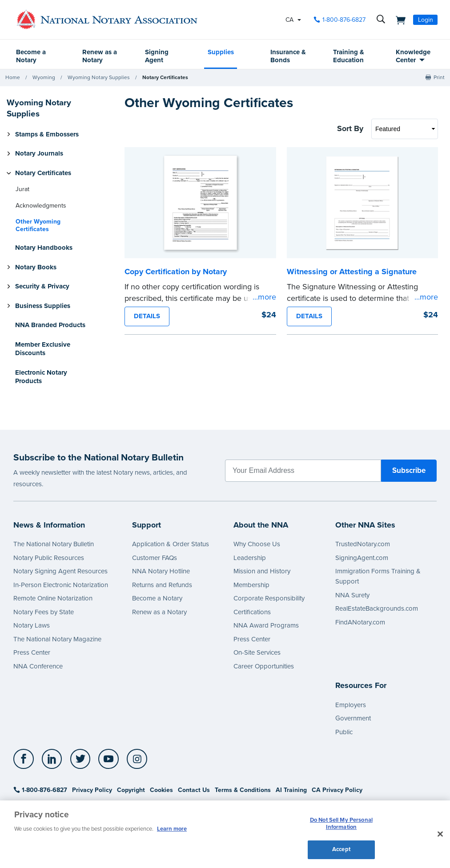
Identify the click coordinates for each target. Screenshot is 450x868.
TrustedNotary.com (363, 544)
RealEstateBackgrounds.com (377, 608)
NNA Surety (352, 595)
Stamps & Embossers (47, 134)
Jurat (22, 189)
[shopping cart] (398, 20)
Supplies (221, 52)
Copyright (131, 790)
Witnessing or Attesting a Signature (352, 272)
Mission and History (262, 571)
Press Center (32, 652)
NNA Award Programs (266, 625)
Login (426, 20)
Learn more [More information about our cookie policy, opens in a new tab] (172, 829)
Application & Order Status (171, 544)
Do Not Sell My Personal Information (341, 824)
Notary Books (36, 267)
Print (439, 77)
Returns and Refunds (162, 585)
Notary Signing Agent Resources (60, 571)
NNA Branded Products (50, 325)
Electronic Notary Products (41, 377)
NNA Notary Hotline (161, 571)
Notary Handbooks (44, 248)
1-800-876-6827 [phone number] (344, 20)
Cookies (161, 790)
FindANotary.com (360, 622)
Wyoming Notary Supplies (99, 77)
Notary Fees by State (44, 612)
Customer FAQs (155, 558)
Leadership (250, 558)
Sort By (350, 128)
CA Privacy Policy (337, 790)
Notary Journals (39, 153)
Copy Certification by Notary (176, 272)
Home (13, 77)
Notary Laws (32, 625)
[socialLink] (26, 759)
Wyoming (44, 77)
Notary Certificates (165, 77)
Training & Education (349, 56)
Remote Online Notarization (53, 598)
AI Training (291, 790)
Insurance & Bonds (288, 56)
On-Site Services (257, 652)
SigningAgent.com (362, 558)
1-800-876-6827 (40, 790)
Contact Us (194, 790)
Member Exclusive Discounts (43, 349)
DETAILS (147, 316)
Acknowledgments (41, 206)
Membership (251, 585)
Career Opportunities (264, 666)
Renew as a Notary (100, 56)
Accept (341, 849)
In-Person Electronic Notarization (61, 585)
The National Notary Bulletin (54, 544)
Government (353, 718)
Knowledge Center (413, 56)
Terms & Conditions (243, 790)
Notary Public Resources (49, 558)
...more (264, 297)
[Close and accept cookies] (440, 834)
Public (344, 732)
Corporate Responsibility (269, 598)
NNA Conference (38, 666)
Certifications (252, 612)
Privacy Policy (92, 790)
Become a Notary (31, 56)
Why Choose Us (257, 544)
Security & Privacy (42, 286)
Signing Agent (157, 56)
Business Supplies (43, 306)
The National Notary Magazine (57, 639)
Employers (351, 705)
